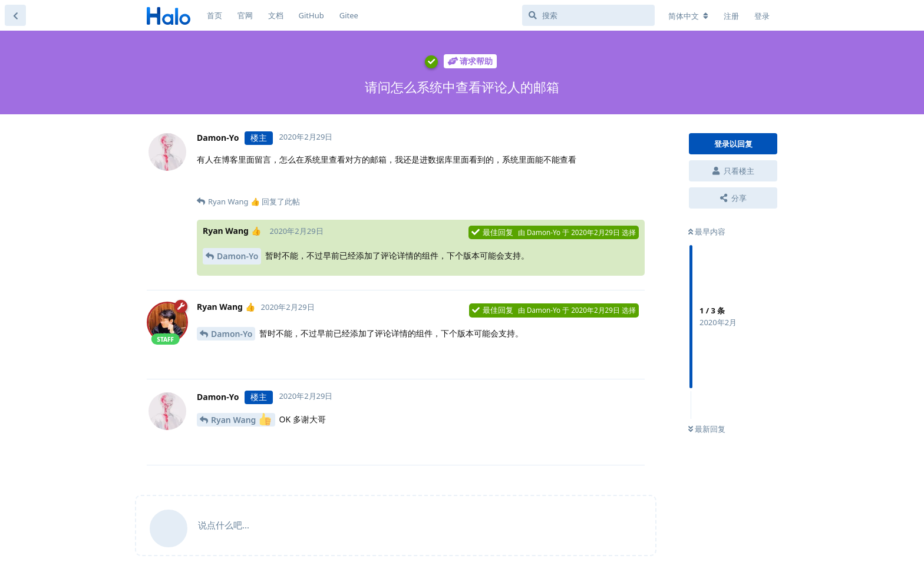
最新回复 (707, 429)
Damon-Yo (237, 256)
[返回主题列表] (15, 15)
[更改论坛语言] (688, 16)
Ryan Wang (241, 419)
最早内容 (707, 232)
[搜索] (588, 15)
